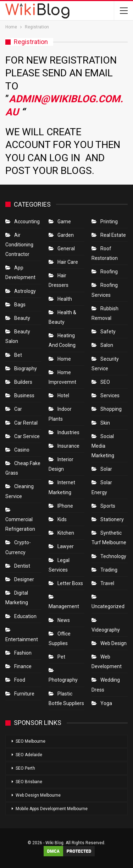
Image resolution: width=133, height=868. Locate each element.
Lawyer (66, 546)
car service (27, 436)
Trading (109, 570)
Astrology (25, 291)
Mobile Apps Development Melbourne (52, 809)
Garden (66, 235)
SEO (105, 382)
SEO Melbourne (31, 741)
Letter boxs (70, 583)
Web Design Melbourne (38, 795)
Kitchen (66, 533)
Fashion (23, 653)
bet (18, 355)
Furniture (24, 694)
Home (64, 359)
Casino (22, 450)
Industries (68, 432)
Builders (23, 382)
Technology (113, 556)
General (66, 249)
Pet (61, 657)
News (64, 620)
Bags (20, 305)
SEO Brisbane (29, 782)
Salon (107, 345)
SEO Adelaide (29, 755)
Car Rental (26, 423)
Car (18, 409)
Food (20, 680)
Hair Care (68, 262)
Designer (24, 579)
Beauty (22, 318)
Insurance (68, 446)
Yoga (106, 703)
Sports (108, 506)
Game (64, 222)
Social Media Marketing (103, 446)
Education (25, 616)
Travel (107, 583)
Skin (105, 423)
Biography (26, 369)
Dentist (22, 566)
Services (110, 395)
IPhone (65, 506)
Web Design (113, 643)
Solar (106, 469)
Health (65, 299)
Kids (62, 519)
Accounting (27, 222)
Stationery (112, 519)
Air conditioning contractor (19, 245)
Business (24, 395)
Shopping (111, 409)
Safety (108, 332)
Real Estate (113, 235)
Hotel (63, 395)
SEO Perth (25, 768)
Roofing (109, 272)
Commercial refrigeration (20, 524)
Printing (109, 222)
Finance (23, 666)
